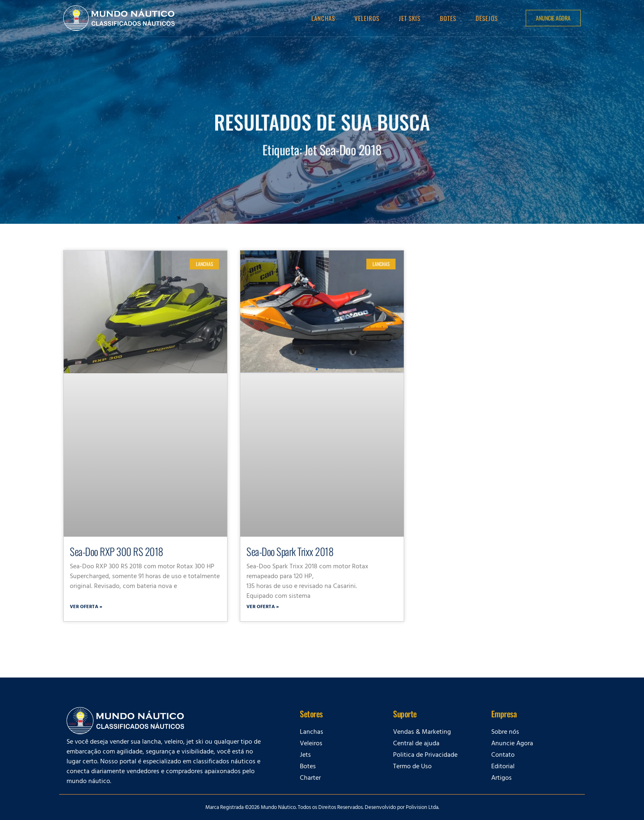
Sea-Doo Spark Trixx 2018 (290, 551)
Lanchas (323, 18)
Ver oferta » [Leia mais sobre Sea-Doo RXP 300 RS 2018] (86, 607)
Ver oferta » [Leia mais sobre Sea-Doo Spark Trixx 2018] (263, 607)
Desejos (487, 18)
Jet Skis (410, 18)
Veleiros (367, 18)
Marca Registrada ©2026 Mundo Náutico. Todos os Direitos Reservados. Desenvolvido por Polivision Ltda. (322, 808)
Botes (448, 18)
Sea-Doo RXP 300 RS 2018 (116, 551)
